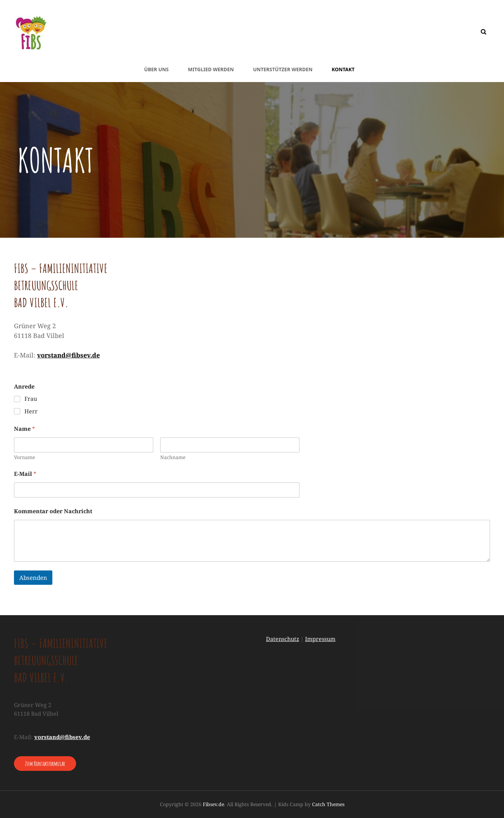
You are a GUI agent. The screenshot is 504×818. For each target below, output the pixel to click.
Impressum (320, 639)
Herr (31, 411)
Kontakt (343, 69)
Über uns (156, 69)
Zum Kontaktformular (45, 764)
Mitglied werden (211, 69)
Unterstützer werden (283, 69)
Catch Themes (328, 804)
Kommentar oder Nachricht (53, 511)
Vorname (24, 457)
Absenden (33, 578)
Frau (31, 399)
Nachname (173, 457)
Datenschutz (283, 639)
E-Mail (25, 474)
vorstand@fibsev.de (68, 355)
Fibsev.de (213, 804)
